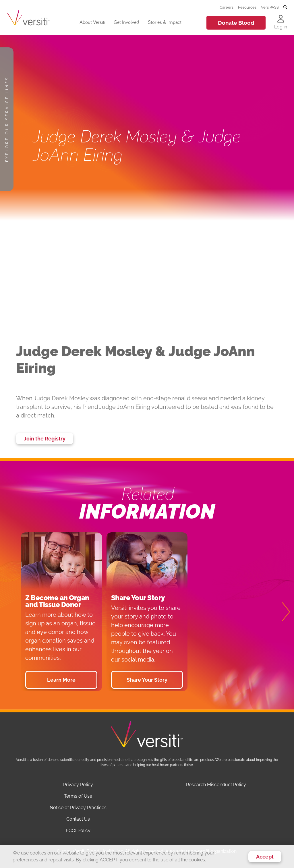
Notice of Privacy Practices (78, 808)
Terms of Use (78, 796)
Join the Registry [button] (45, 439)
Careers (227, 7)
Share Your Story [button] (147, 680)
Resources (247, 7)
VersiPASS (270, 7)
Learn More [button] (61, 680)
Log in (281, 27)
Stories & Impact (165, 22)
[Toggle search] (285, 7)
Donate (236, 23)
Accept (265, 857)
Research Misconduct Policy (216, 785)
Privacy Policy (78, 785)
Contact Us (78, 819)
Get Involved (126, 22)
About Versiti (92, 22)
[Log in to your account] (281, 19)
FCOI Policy (78, 831)
